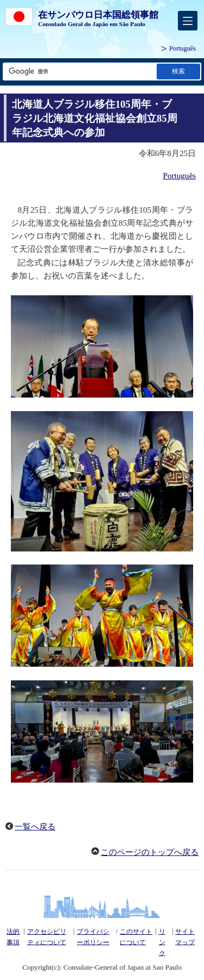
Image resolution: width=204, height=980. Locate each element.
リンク (162, 942)
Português (183, 48)
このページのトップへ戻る (150, 852)
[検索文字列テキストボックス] (79, 72)
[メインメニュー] (188, 21)
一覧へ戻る (35, 827)
